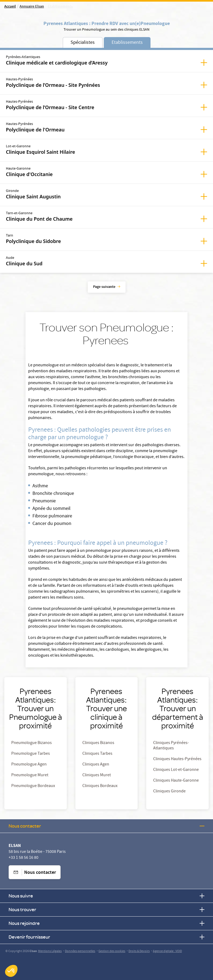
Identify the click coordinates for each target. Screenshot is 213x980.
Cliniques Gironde (169, 792)
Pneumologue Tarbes (31, 754)
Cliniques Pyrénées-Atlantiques (171, 746)
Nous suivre (106, 896)
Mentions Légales (50, 951)
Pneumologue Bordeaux (33, 786)
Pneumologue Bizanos (32, 743)
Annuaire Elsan (32, 7)
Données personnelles (80, 951)
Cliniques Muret (97, 775)
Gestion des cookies (112, 951)
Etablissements (127, 43)
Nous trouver (106, 909)
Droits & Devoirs (139, 951)
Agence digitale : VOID (167, 951)
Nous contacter (106, 826)
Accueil (10, 7)
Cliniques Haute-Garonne (176, 781)
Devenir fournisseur (106, 937)
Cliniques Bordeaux (100, 786)
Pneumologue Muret (30, 775)
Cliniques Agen (96, 765)
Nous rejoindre (106, 923)
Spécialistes (83, 43)
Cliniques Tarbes (97, 754)
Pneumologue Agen (29, 765)
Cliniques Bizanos (98, 743)
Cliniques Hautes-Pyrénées (177, 759)
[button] (11, 971)
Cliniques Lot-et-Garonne (176, 770)
